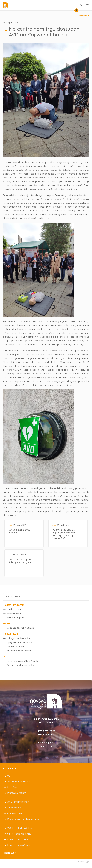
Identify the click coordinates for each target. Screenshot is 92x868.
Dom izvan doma (15, 649)
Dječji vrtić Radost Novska (20, 644)
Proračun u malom (17, 796)
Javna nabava (14, 811)
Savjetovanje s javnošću (19, 837)
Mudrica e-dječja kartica (19, 653)
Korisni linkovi (14, 597)
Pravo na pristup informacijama (23, 822)
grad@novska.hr (46, 734)
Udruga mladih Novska (18, 640)
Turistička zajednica (17, 618)
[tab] (14, 596)
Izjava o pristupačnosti (18, 848)
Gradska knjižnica (16, 609)
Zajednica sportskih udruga (20, 629)
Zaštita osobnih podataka (20, 831)
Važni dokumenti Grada (19, 785)
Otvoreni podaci (15, 817)
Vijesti (81, 16)
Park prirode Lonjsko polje (20, 668)
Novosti (87, 16)
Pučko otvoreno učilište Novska (23, 664)
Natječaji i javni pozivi (18, 843)
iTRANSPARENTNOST (18, 805)
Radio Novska (14, 614)
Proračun (12, 791)
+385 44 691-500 (46, 738)
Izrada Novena (82, 865)
